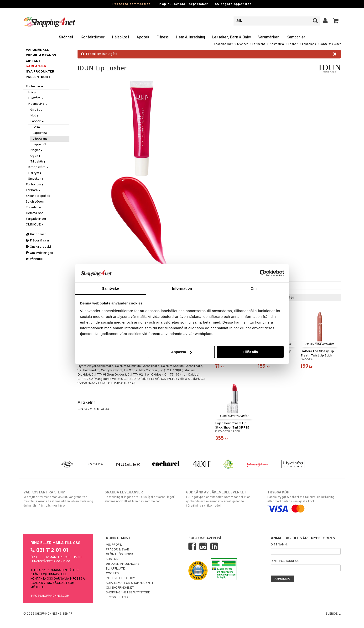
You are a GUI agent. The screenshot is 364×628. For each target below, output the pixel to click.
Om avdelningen (39, 253)
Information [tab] (182, 288)
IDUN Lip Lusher (330, 44)
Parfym (35, 173)
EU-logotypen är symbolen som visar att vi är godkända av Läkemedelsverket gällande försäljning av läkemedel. (223, 499)
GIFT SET (33, 61)
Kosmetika (277, 44)
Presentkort (38, 77)
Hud (35, 116)
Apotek (143, 37)
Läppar (293, 44)
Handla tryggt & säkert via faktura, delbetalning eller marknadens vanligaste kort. (304, 501)
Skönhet (66, 37)
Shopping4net (223, 44)
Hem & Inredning (190, 37)
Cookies (112, 574)
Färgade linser (36, 219)
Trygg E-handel (119, 597)
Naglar (37, 150)
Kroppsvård (38, 167)
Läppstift (39, 144)
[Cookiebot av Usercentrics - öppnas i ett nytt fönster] (263, 273)
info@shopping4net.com (50, 596)
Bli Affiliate (115, 569)
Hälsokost (121, 37)
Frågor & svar (38, 241)
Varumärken (269, 37)
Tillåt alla (250, 352)
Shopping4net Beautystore (128, 593)
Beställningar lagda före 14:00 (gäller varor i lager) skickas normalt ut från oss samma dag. (141, 497)
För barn (33, 190)
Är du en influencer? (123, 564)
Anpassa (181, 352)
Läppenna (40, 133)
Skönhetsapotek (38, 196)
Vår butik (34, 259)
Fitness (163, 37)
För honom (35, 185)
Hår (32, 92)
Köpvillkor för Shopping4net (130, 583)
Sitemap (66, 614)
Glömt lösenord (120, 555)
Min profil (114, 545)
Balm (36, 127)
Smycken (36, 179)
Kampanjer (296, 37)
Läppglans (309, 44)
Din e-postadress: (285, 561)
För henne (259, 44)
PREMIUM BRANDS (41, 55)
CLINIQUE (35, 225)
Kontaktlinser (93, 37)
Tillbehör (38, 162)
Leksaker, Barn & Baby (231, 37)
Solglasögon (35, 202)
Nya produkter (40, 72)
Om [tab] (253, 288)
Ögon (36, 156)
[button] (336, 21)
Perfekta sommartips (131, 4)
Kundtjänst (36, 234)
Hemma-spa (35, 213)
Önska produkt (39, 247)
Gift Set (36, 110)
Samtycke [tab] (111, 288)
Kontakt (113, 559)
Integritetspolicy (120, 578)
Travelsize (33, 207)
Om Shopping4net (120, 588)
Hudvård (36, 98)
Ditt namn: (279, 545)
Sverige (333, 614)
